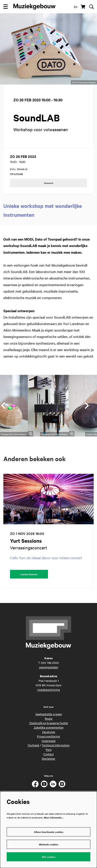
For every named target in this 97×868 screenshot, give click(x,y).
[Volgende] (87, 406)
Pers (49, 749)
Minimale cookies (49, 844)
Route (49, 718)
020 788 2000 (50, 663)
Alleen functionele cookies (49, 832)
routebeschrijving (49, 689)
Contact (48, 754)
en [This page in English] (76, 7)
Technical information (56, 745)
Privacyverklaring (48, 736)
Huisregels (49, 741)
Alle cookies (48, 857)
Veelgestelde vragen (49, 714)
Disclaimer (48, 758)
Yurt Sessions (26, 541)
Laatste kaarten (29, 574)
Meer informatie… (54, 817)
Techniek (33, 745)
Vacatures (48, 732)
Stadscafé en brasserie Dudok (49, 723)
